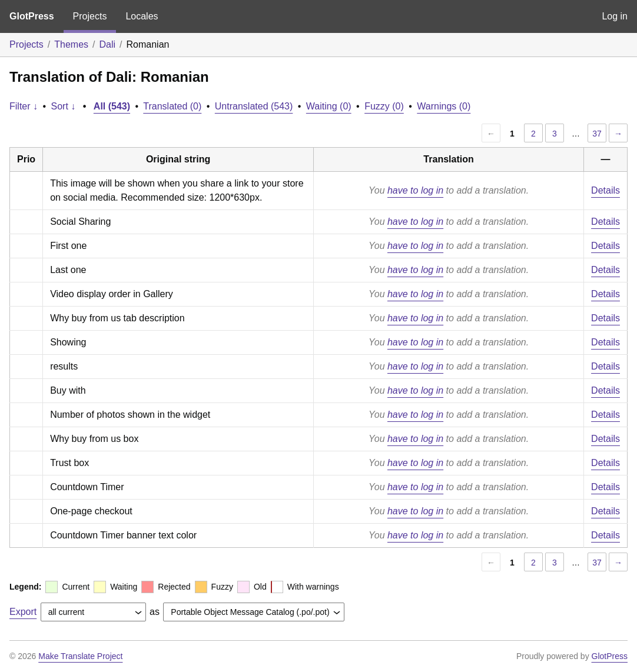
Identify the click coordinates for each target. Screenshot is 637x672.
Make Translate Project (80, 656)
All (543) (112, 106)
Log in (615, 16)
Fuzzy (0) (384, 106)
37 (597, 134)
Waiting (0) (329, 106)
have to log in (415, 190)
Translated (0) (172, 106)
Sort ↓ (64, 106)
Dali (108, 44)
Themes (71, 44)
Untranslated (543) (254, 106)
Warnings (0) (444, 106)
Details (606, 190)
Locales (142, 16)
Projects (90, 16)
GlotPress (32, 16)
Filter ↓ (24, 106)
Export (23, 612)
